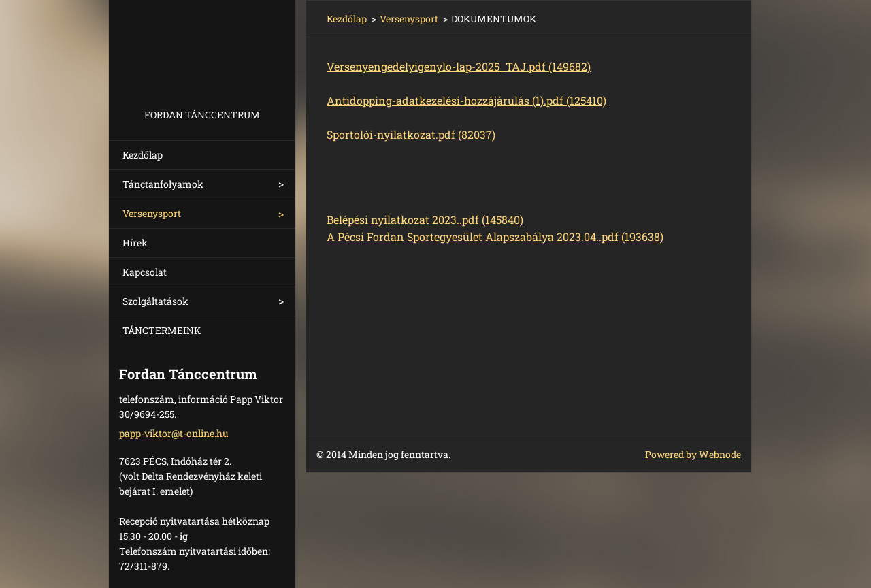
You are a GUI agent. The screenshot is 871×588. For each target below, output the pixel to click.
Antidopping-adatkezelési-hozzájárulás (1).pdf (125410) (466, 100)
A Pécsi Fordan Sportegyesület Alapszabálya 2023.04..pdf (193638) (495, 236)
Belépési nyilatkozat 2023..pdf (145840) (425, 219)
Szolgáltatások (155, 301)
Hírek (135, 243)
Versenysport (152, 213)
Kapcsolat (145, 272)
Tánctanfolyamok (163, 184)
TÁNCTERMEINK (162, 330)
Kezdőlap (143, 155)
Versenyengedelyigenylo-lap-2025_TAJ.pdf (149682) (459, 66)
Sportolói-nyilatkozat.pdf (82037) (411, 134)
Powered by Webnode (693, 454)
